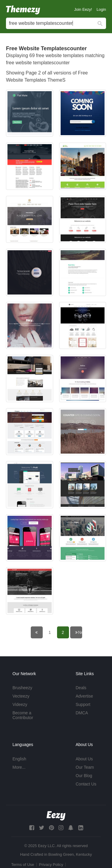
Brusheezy (22, 688)
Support (83, 704)
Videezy (20, 704)
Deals (81, 688)
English (19, 759)
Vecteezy (21, 696)
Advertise (84, 696)
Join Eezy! (83, 9)
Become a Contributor (23, 715)
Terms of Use (23, 865)
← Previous (41, 632)
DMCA (82, 713)
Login (101, 9)
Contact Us (86, 784)
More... (19, 767)
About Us (84, 759)
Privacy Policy (51, 865)
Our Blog (84, 776)
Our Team (85, 767)
